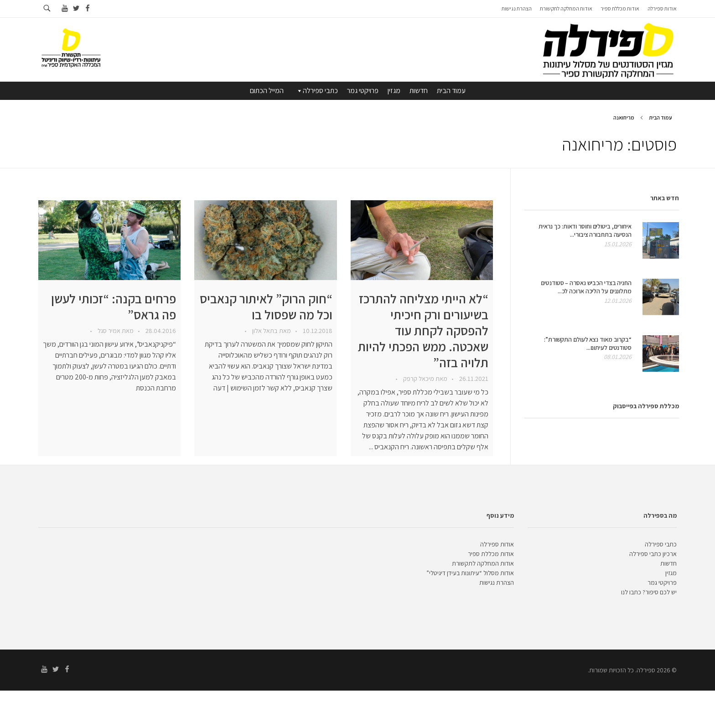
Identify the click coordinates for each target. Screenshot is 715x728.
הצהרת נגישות (497, 582)
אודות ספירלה (497, 544)
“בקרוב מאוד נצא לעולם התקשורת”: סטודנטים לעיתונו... (588, 343)
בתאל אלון (264, 331)
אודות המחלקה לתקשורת (483, 563)
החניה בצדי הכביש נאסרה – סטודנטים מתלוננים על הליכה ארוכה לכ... (586, 287)
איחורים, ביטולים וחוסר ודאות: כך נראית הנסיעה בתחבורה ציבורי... (585, 230)
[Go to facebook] (87, 8)
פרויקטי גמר (363, 91)
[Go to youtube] (65, 8)
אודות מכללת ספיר (491, 554)
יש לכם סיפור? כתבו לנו (649, 592)
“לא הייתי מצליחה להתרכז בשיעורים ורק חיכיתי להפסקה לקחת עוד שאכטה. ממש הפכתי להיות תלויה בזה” (423, 330)
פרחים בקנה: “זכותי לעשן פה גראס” (114, 307)
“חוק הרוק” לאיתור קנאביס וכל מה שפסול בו (266, 307)
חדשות (419, 91)
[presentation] (422, 240)
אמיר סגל (108, 331)
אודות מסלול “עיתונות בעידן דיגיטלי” (470, 573)
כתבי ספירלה (317, 91)
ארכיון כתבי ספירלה (653, 554)
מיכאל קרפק (418, 379)
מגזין (394, 91)
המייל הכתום (267, 91)
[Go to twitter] (76, 8)
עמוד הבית (451, 91)
